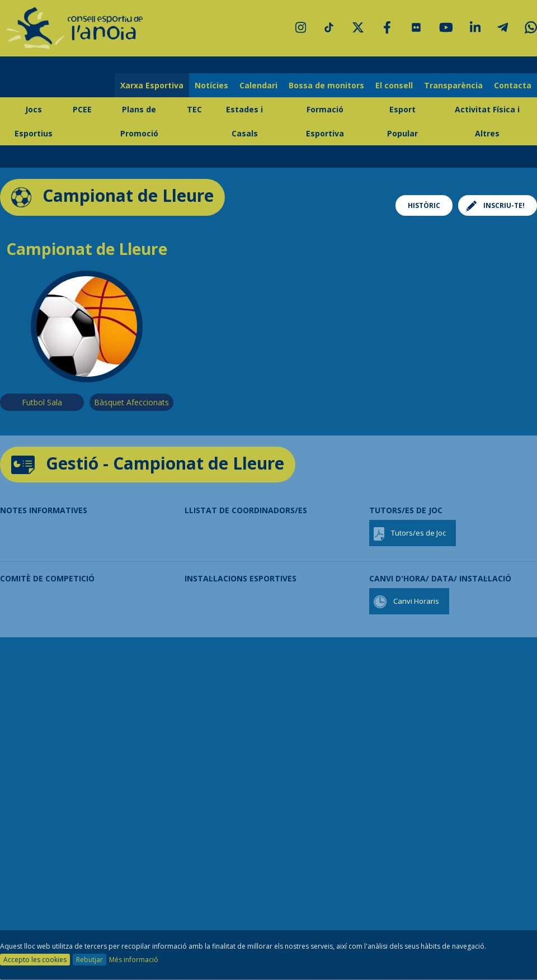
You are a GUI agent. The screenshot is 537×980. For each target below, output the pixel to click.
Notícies (211, 85)
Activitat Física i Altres (487, 121)
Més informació (134, 960)
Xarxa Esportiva (152, 85)
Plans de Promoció (139, 121)
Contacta (513, 85)
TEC (194, 109)
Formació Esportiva (325, 121)
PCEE (82, 109)
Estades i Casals (244, 121)
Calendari (258, 85)
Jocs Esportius (34, 121)
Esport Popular (402, 121)
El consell (394, 85)
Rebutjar (89, 960)
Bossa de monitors (326, 85)
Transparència (453, 85)
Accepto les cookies (35, 960)
